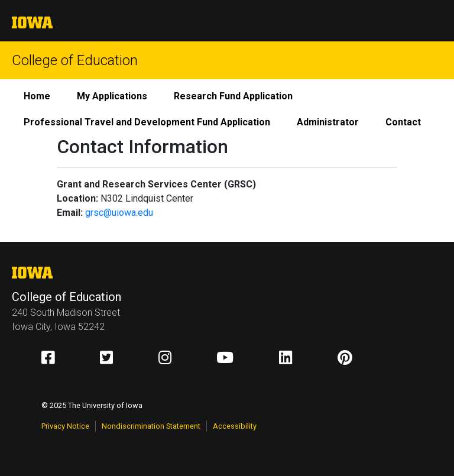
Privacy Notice (65, 426)
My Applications (112, 96)
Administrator (328, 122)
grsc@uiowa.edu (119, 213)
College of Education (75, 60)
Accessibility (235, 426)
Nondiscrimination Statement (151, 426)
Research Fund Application (233, 96)
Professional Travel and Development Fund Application (147, 122)
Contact (403, 122)
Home (37, 96)
